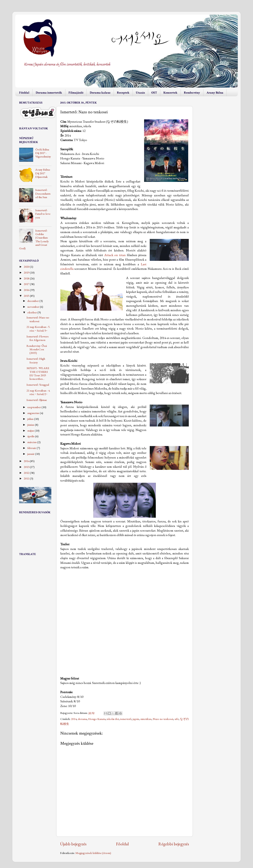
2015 (27, 296)
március (32, 442)
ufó (177, 719)
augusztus (34, 413)
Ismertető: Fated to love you (43, 214)
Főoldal (24, 93)
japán (136, 719)
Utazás (140, 93)
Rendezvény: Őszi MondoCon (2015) (37, 349)
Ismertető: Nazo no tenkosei (38, 319)
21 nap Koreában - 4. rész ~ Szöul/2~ (38, 392)
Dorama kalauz (100, 93)
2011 (27, 478)
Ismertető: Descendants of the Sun (43, 194)
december (33, 301)
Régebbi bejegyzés (174, 844)
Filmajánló (76, 93)
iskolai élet (113, 719)
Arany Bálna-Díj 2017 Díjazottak (43, 173)
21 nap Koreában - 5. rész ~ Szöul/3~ (38, 329)
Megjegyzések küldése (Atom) (93, 853)
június (31, 425)
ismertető (126, 719)
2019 (27, 273)
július (31, 419)
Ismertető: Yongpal (38, 385)
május (31, 431)
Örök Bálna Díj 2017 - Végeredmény (43, 153)
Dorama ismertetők (49, 93)
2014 (74, 719)
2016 (27, 290)
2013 (27, 467)
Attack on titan (115, 255)
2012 (27, 473)
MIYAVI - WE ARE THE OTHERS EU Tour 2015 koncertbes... (38, 373)
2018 (27, 278)
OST (154, 93)
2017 (27, 284)
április (31, 436)
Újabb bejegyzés (73, 844)
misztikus (146, 719)
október (32, 312)
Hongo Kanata (97, 719)
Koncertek (170, 93)
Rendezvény (192, 93)
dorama (82, 719)
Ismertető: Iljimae (37, 400)
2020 (27, 267)
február (32, 448)
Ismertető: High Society (36, 360)
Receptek (123, 93)
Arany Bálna (215, 93)
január (31, 454)
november (34, 307)
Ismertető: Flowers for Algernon (38, 338)
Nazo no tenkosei (163, 719)
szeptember (34, 407)
